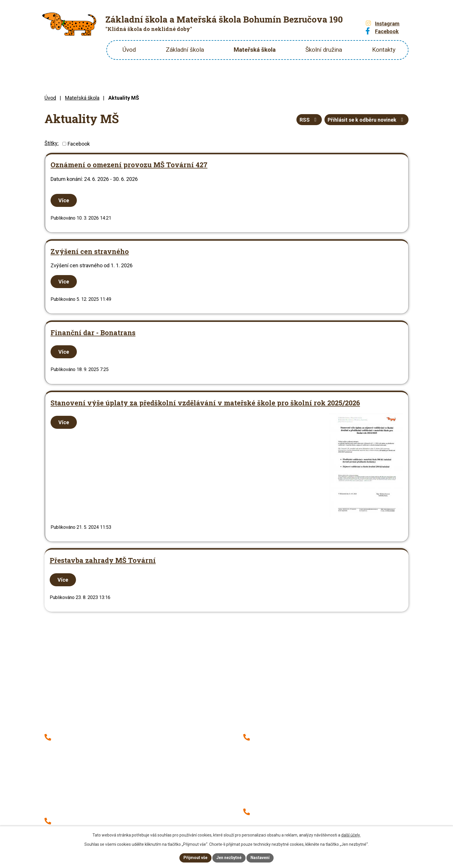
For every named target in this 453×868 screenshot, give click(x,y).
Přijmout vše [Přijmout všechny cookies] (195, 858)
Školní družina (324, 50)
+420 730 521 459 (275, 811)
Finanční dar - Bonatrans (93, 332)
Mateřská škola (255, 50)
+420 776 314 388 (275, 736)
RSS (309, 120)
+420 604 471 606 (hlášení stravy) (293, 820)
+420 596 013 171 (77, 736)
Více (64, 200)
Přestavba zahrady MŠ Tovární (103, 560)
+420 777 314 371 (77, 746)
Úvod (129, 50)
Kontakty (384, 50)
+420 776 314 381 (77, 820)
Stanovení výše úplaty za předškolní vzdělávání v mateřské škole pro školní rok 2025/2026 (205, 403)
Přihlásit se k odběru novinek (367, 120)
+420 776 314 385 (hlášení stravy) (95, 764)
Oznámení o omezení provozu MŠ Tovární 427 (129, 165)
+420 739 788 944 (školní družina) (293, 746)
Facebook (79, 144)
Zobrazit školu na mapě (173, 709)
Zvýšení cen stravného (90, 251)
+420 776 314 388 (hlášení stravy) (293, 755)
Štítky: (52, 143)
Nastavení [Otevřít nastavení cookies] (260, 858)
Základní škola (185, 50)
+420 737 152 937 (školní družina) (94, 755)
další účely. (351, 835)
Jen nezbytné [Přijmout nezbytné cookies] (229, 858)
